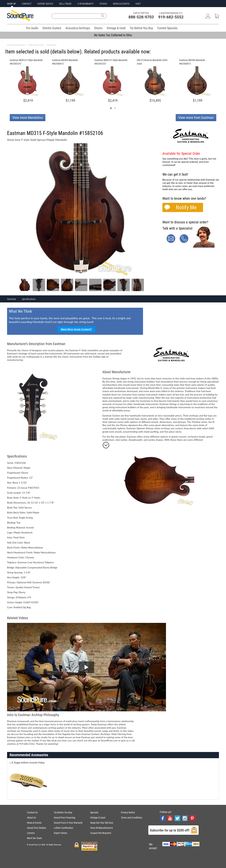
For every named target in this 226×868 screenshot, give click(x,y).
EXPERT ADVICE (45, 4)
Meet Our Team (35, 838)
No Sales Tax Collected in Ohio (113, 35)
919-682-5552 (171, 17)
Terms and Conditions (132, 818)
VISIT (138, 4)
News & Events (34, 823)
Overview (11, 299)
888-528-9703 (141, 17)
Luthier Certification (63, 828)
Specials (94, 812)
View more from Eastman (196, 118)
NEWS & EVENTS (121, 4)
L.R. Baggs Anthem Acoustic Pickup (27, 763)
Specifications (29, 299)
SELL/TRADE (65, 4)
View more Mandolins (28, 118)
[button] (111, 108)
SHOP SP (11, 4)
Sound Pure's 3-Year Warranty (68, 823)
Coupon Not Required (101, 833)
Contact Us (32, 812)
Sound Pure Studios (37, 828)
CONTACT (27, 4)
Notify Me (186, 207)
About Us (31, 818)
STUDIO (103, 4)
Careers (31, 833)
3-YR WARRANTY (86, 4)
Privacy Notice (128, 812)
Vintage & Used (116, 28)
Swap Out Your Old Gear (102, 823)
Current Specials (167, 28)
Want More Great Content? (76, 329)
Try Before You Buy (141, 28)
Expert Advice (60, 833)
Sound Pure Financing (65, 818)
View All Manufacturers (102, 828)
